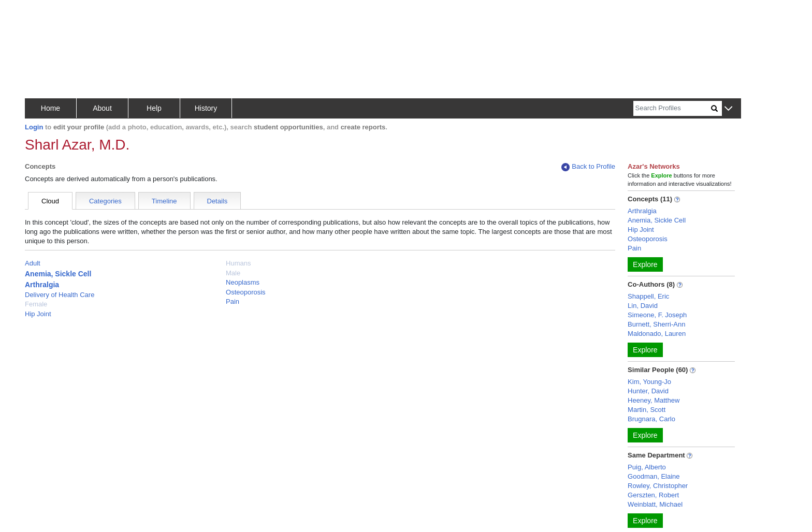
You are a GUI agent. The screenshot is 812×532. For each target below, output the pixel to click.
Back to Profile (588, 167)
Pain (233, 301)
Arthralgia (42, 285)
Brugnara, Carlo (651, 419)
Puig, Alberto (647, 467)
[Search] (672, 108)
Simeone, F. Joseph (657, 315)
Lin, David (643, 306)
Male (233, 273)
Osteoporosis (246, 292)
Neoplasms (243, 282)
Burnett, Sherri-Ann (656, 324)
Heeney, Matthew (654, 400)
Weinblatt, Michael (655, 504)
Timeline (164, 201)
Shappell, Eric (648, 296)
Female (36, 304)
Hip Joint (38, 314)
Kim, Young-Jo (649, 382)
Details (218, 201)
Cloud (50, 201)
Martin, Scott (647, 410)
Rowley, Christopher (658, 486)
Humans (238, 263)
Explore (645, 264)
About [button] (102, 108)
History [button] (206, 108)
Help (154, 108)
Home (50, 108)
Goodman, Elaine (654, 476)
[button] (728, 109)
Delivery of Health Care (60, 295)
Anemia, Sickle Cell (58, 274)
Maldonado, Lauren (657, 334)
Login (34, 127)
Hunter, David (648, 391)
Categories (105, 201)
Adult (33, 263)
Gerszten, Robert (653, 495)
